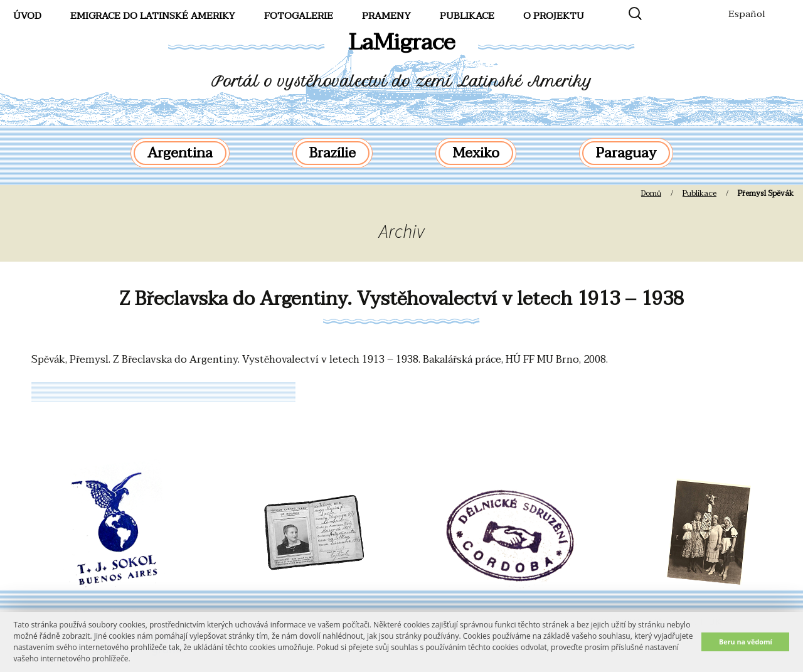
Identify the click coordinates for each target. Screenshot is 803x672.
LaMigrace (402, 42)
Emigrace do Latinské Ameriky (153, 16)
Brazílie (332, 153)
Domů (651, 193)
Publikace (467, 16)
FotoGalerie (299, 16)
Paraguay (626, 153)
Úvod (27, 16)
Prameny (386, 16)
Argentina (180, 153)
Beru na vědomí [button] (746, 642)
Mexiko (476, 153)
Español (747, 14)
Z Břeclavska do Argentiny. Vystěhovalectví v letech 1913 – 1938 (401, 299)
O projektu (554, 16)
